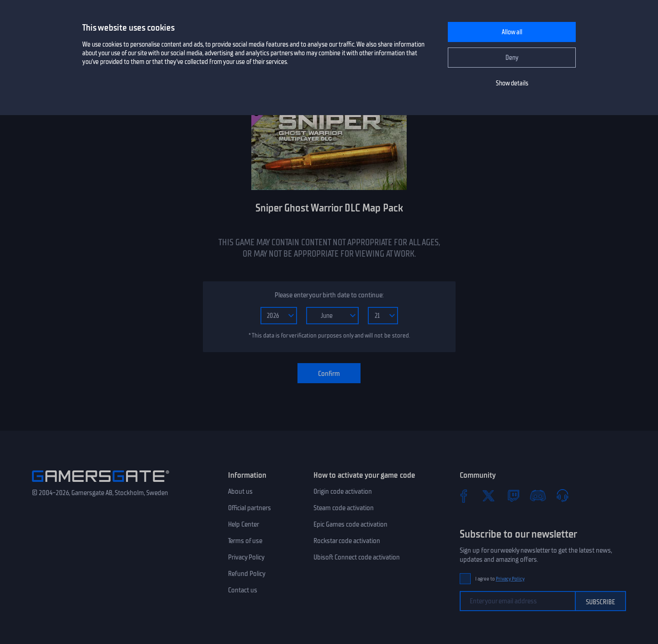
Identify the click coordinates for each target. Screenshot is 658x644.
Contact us (243, 590)
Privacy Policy (246, 557)
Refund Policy (247, 574)
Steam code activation (344, 508)
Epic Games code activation (350, 524)
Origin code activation (343, 491)
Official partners (249, 508)
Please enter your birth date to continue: (329, 295)
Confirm (329, 374)
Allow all (512, 32)
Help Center (244, 524)
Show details (512, 83)
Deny (512, 58)
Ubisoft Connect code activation (357, 557)
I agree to (500, 579)
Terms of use (245, 541)
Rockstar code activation (347, 541)
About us (240, 491)
